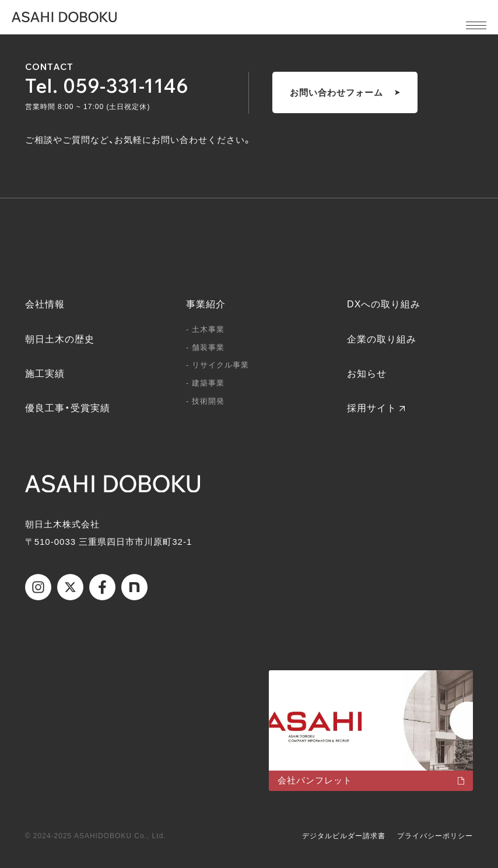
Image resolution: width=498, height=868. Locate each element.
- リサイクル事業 (218, 365)
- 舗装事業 (205, 347)
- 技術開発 (205, 401)
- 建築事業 (205, 383)
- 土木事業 (205, 329)
